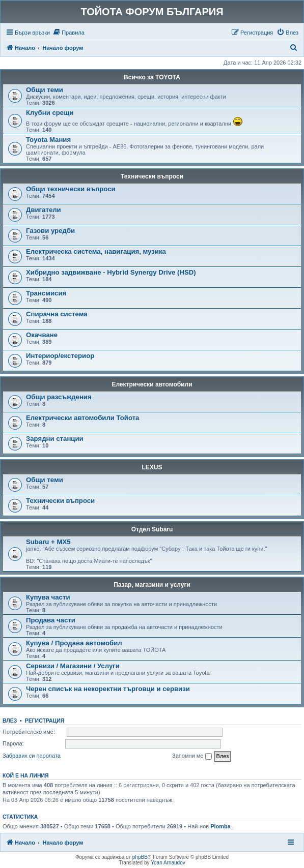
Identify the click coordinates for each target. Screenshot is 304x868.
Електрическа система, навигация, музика (96, 251)
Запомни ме (192, 756)
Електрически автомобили (152, 384)
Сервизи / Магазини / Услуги (73, 666)
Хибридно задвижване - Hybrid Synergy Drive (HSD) (111, 272)
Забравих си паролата (32, 756)
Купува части (48, 597)
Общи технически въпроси (71, 189)
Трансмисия (46, 293)
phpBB (140, 857)
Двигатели (44, 210)
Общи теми (45, 90)
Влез (10, 721)
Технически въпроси (152, 176)
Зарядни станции (55, 439)
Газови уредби (50, 231)
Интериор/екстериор (60, 356)
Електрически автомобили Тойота (82, 418)
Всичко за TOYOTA (152, 77)
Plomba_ (222, 826)
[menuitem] (68, 33)
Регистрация (45, 721)
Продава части (51, 620)
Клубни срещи (50, 113)
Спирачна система (57, 314)
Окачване (42, 335)
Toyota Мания (48, 140)
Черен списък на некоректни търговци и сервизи (108, 689)
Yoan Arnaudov (168, 863)
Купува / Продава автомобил (74, 643)
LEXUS (152, 467)
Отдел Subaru (152, 529)
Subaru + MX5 (48, 542)
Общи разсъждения (59, 397)
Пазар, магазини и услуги (152, 585)
